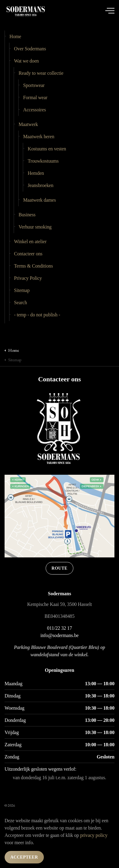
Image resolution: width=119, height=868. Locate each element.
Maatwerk (28, 124)
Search (21, 303)
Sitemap (22, 290)
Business (27, 215)
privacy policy (94, 835)
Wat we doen (26, 61)
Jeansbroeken (40, 185)
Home (15, 36)
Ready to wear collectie (41, 73)
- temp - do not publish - (37, 315)
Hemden (36, 173)
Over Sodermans (30, 49)
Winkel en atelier (30, 241)
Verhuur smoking (35, 227)
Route (59, 568)
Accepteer (24, 857)
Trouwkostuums (43, 161)
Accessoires (35, 110)
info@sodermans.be (60, 635)
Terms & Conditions (33, 266)
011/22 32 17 (59, 628)
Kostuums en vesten (47, 149)
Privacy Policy (28, 278)
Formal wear (35, 97)
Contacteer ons (28, 254)
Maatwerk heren (39, 137)
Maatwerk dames (40, 200)
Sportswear (34, 85)
